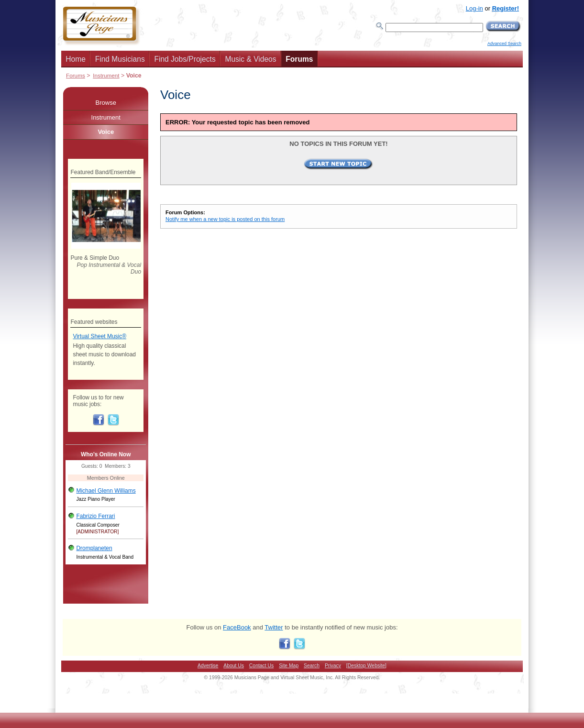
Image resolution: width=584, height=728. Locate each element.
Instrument (106, 75)
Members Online (106, 478)
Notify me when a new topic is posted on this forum (225, 219)
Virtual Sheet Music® (99, 336)
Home (76, 59)
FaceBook (237, 627)
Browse (106, 103)
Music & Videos (250, 59)
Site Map (289, 666)
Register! (506, 8)
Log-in (474, 8)
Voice (106, 132)
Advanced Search (504, 44)
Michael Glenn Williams (106, 491)
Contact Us (261, 666)
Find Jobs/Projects (185, 59)
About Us (234, 666)
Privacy (333, 666)
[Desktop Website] (366, 666)
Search (312, 666)
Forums (299, 59)
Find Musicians (120, 59)
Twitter (274, 627)
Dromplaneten (94, 548)
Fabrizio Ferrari (95, 516)
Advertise (208, 666)
